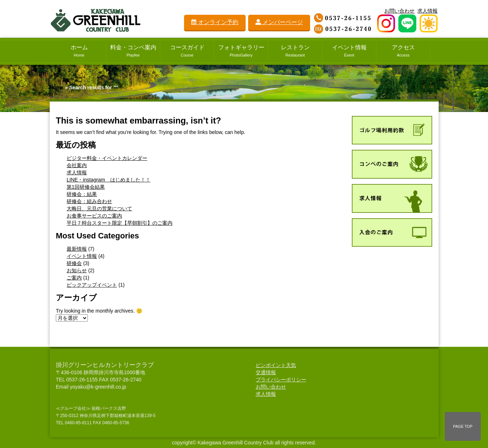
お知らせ (77, 270)
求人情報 (427, 11)
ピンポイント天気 (276, 365)
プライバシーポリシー (281, 380)
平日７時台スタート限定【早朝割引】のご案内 (120, 223)
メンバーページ (279, 22)
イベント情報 (82, 256)
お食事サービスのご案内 (94, 216)
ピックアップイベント (92, 285)
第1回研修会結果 (86, 187)
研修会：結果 (82, 194)
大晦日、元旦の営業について (99, 209)
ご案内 (74, 278)
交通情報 (266, 372)
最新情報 (77, 249)
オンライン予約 (215, 22)
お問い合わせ (399, 11)
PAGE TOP (463, 426)
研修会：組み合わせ (89, 201)
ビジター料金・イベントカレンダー (107, 158)
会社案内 (77, 165)
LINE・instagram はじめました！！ (109, 180)
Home (57, 88)
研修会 (74, 263)
